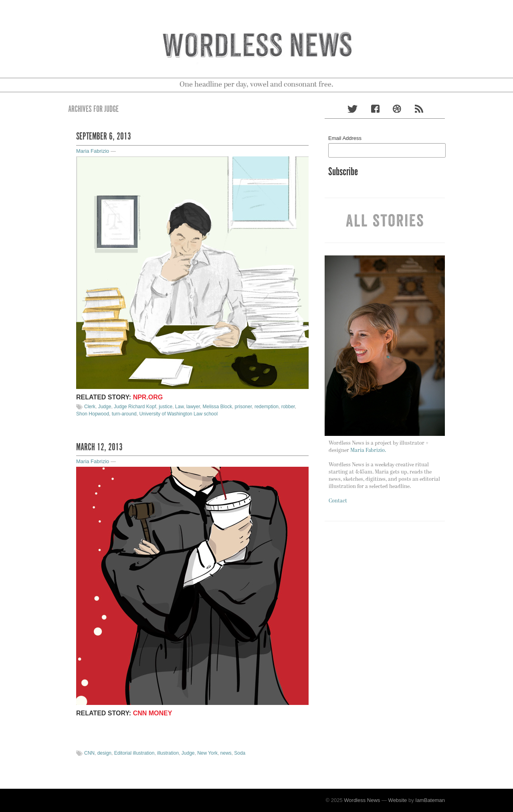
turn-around (124, 414)
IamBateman (430, 800)
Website (398, 800)
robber (288, 407)
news (226, 753)
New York (207, 753)
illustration (168, 753)
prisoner (243, 407)
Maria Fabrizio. (368, 451)
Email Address (345, 138)
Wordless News (362, 800)
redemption (267, 407)
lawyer (193, 407)
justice (166, 407)
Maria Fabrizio (93, 151)
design (104, 753)
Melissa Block (217, 407)
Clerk (90, 407)
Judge (105, 407)
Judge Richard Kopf (135, 407)
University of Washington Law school (178, 414)
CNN (89, 753)
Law (179, 407)
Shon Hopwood (93, 414)
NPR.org (148, 397)
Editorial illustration (134, 753)
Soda (240, 753)
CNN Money (153, 713)
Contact (338, 501)
